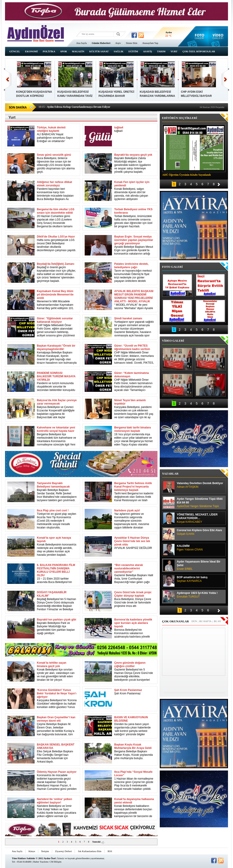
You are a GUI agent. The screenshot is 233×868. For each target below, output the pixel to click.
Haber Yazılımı (41, 862)
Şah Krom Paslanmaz (128, 692)
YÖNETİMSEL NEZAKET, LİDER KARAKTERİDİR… (200, 518)
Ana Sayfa (81, 43)
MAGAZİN (78, 51)
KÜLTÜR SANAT (99, 51)
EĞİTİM (133, 51)
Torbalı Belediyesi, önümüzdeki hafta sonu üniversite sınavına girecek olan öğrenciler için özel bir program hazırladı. (134, 218)
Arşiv (118, 43)
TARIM (161, 51)
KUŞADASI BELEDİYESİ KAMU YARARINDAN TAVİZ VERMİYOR (75, 96)
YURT (174, 51)
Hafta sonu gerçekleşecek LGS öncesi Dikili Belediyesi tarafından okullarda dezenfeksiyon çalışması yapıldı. (57, 243)
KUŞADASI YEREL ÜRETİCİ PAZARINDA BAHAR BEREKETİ (116, 96)
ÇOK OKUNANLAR (175, 621)
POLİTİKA (49, 51)
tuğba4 (119, 129)
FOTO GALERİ (172, 267)
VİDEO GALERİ (173, 341)
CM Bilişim (56, 862)
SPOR (64, 51)
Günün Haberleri (101, 43)
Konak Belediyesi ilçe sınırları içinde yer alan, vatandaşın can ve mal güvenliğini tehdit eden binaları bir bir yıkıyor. (57, 671)
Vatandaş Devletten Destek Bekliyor (200, 485)
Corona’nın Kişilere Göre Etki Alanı (200, 532)
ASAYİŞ (148, 51)
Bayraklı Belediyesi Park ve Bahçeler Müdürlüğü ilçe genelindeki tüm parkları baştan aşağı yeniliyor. (57, 626)
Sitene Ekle (132, 43)
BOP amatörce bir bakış (200, 579)
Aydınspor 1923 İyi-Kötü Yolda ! (200, 595)
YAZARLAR (170, 474)
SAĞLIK (119, 51)
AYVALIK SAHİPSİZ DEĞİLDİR (134, 543)
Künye (32, 851)
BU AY (218, 621)
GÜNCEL (15, 51)
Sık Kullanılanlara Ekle (90, 851)
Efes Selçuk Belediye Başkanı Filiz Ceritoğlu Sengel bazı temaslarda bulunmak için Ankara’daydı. (57, 753)
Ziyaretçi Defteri (63, 851)
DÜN (194, 621)
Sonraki (99, 842)
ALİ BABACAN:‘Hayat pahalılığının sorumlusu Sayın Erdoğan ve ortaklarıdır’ (57, 134)
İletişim (45, 851)
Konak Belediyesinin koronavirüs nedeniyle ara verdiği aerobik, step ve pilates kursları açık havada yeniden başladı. (57, 546)
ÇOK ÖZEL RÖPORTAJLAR (199, 51)
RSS (110, 851)
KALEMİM (200, 548)
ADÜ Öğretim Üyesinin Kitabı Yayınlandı (186, 175)
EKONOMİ (31, 51)
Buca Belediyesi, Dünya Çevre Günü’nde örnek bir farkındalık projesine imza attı (134, 599)
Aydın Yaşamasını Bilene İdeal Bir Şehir (200, 565)
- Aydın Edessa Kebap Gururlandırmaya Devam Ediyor (74, 107)
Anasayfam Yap (150, 43)
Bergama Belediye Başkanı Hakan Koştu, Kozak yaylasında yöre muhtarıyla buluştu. (134, 751)
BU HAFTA (205, 621)
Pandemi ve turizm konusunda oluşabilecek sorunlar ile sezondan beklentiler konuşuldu (57, 381)
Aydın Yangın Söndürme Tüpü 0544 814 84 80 (200, 503)
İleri (225, 79)
